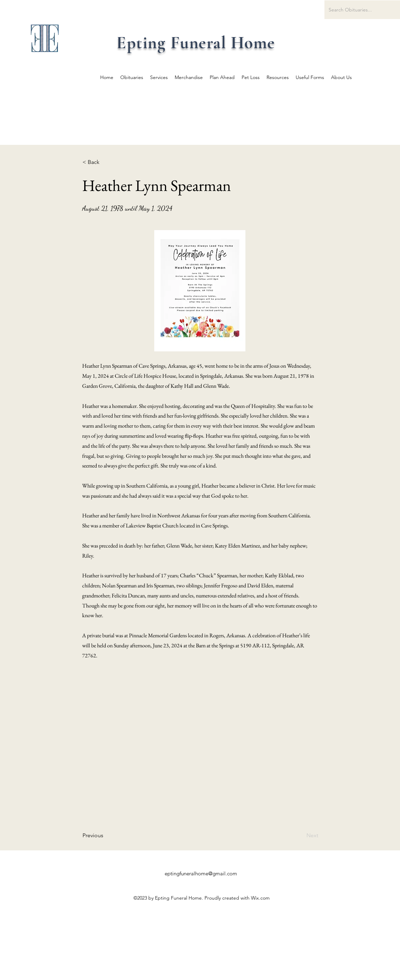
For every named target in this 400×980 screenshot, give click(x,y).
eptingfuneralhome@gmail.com (201, 873)
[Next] (301, 835)
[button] (105, 162)
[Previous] (105, 835)
